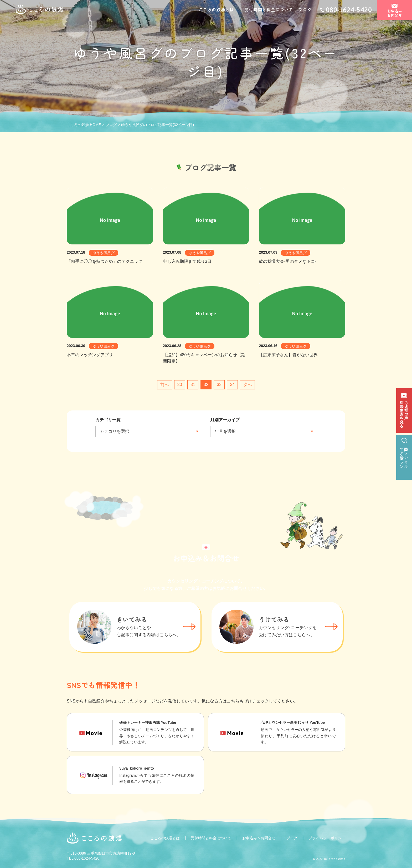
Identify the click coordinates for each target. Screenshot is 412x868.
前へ (164, 385)
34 (232, 385)
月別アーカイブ (225, 420)
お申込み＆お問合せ (259, 838)
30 (180, 385)
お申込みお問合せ (395, 14)
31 (193, 385)
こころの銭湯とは (216, 10)
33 (219, 385)
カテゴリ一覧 (108, 420)
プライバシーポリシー (327, 838)
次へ (248, 385)
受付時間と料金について (269, 10)
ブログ (305, 10)
